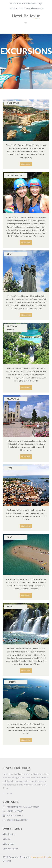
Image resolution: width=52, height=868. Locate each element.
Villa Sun (7, 839)
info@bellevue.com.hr (34, 8)
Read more (26, 164)
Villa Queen (9, 844)
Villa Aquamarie (10, 849)
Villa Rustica (9, 834)
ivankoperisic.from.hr (41, 857)
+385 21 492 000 (16, 8)
